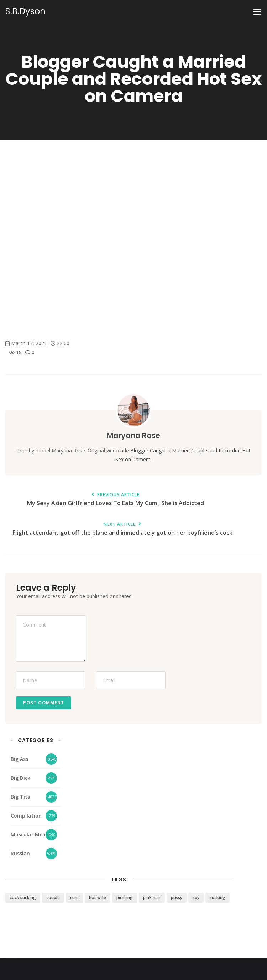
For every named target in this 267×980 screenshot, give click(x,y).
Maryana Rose (133, 435)
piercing (125, 898)
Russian (20, 853)
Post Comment (44, 703)
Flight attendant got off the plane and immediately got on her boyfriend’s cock (122, 529)
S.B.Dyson (25, 11)
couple (53, 898)
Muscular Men (28, 834)
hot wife (98, 898)
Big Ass (19, 759)
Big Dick (20, 778)
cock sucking (23, 898)
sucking (218, 898)
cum (74, 898)
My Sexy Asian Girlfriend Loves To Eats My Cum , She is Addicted (115, 500)
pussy (177, 898)
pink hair (152, 898)
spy (196, 898)
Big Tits (20, 797)
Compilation (26, 816)
